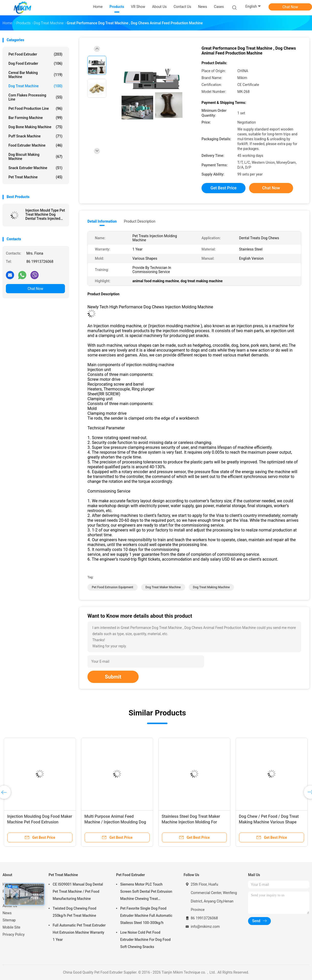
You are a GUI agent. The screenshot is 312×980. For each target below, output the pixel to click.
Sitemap (9, 920)
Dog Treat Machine (35, 86)
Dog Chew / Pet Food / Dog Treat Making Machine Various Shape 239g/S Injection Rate (269, 822)
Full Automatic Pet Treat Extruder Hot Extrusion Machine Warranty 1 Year (79, 932)
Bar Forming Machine (35, 118)
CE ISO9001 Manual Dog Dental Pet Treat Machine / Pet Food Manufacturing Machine (78, 891)
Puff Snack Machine (35, 136)
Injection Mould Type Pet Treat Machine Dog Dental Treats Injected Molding (45, 214)
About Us (10, 906)
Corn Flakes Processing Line (35, 97)
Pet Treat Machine (35, 177)
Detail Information (102, 221)
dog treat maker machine (163, 587)
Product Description (140, 221)
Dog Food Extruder (35, 63)
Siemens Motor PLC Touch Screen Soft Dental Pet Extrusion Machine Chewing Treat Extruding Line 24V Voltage (146, 892)
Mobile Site (12, 927)
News (7, 913)
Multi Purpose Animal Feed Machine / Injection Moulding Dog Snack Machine (115, 822)
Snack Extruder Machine (35, 168)
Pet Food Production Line (35, 108)
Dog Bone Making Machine (35, 127)
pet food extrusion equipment (113, 587)
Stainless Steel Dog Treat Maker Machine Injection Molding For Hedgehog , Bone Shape (191, 822)
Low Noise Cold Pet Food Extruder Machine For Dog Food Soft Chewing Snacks (145, 940)
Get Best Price (224, 188)
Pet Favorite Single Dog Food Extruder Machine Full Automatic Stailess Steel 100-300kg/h (146, 916)
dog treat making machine (211, 587)
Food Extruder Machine (35, 145)
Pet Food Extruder (35, 54)
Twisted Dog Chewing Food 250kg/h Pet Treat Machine (74, 912)
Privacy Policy (14, 934)
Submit (113, 677)
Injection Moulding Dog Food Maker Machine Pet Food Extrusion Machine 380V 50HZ (40, 822)
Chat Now (290, 7)
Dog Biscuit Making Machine (35, 157)
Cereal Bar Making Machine (35, 75)
